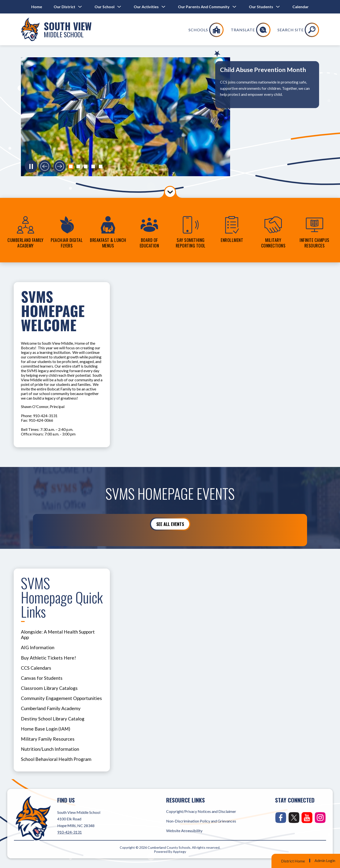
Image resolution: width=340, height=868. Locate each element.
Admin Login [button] (325, 861)
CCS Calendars (36, 668)
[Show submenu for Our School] (104, 7)
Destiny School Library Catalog (53, 719)
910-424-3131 (69, 832)
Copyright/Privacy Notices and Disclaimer (201, 811)
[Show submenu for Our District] (64, 7)
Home (37, 7)
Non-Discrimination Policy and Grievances (201, 821)
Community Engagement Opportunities (61, 698)
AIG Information (38, 647)
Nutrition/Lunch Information (50, 749)
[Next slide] (60, 166)
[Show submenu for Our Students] (261, 7)
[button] (71, 166)
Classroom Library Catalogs (49, 688)
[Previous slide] (45, 166)
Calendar (301, 7)
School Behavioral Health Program (56, 759)
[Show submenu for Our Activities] (146, 7)
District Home (293, 861)
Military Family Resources (48, 739)
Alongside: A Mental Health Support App (58, 635)
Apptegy (179, 852)
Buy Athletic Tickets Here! (48, 658)
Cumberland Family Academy (51, 708)
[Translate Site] (283, 30)
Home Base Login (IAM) (46, 729)
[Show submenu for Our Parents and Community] (204, 7)
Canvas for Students (42, 678)
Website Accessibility (184, 831)
